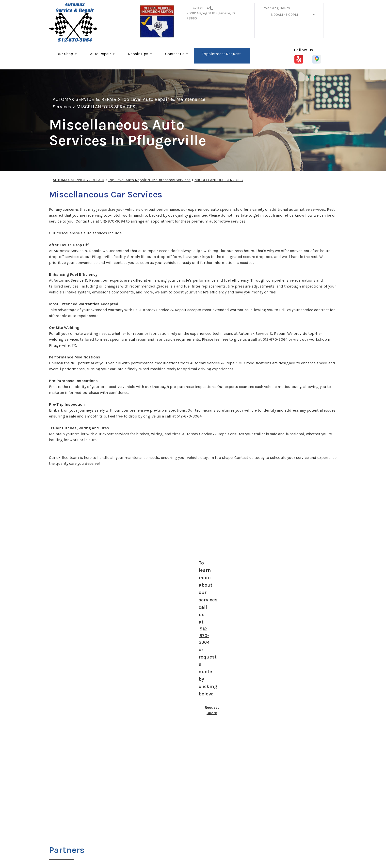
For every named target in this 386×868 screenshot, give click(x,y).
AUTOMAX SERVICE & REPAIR (85, 99)
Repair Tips (138, 54)
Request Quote (212, 710)
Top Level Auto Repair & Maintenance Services (149, 180)
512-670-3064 (198, 8)
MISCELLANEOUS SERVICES (106, 107)
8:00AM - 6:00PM (284, 15)
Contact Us (175, 54)
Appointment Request (221, 54)
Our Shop (65, 54)
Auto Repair (101, 54)
